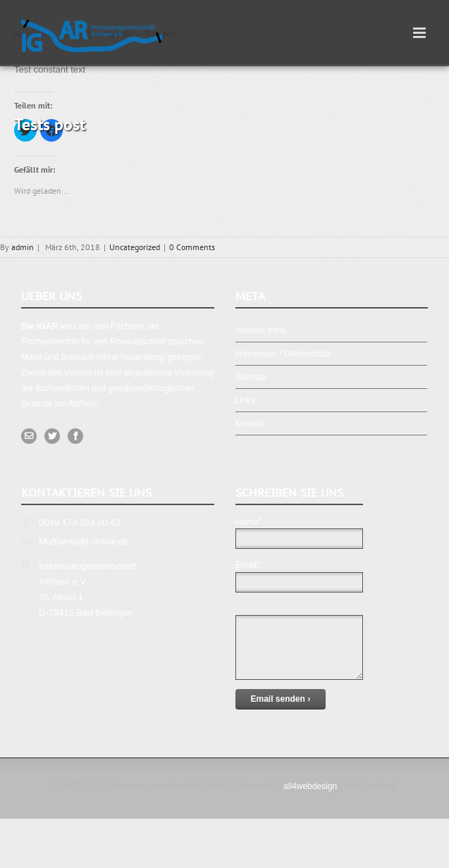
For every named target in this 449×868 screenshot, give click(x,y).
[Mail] (29, 436)
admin (23, 247)
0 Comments (192, 247)
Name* (299, 530)
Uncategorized (135, 247)
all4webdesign (310, 786)
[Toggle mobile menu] (420, 33)
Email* (299, 573)
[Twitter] (52, 436)
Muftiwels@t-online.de (84, 541)
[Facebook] (75, 436)
